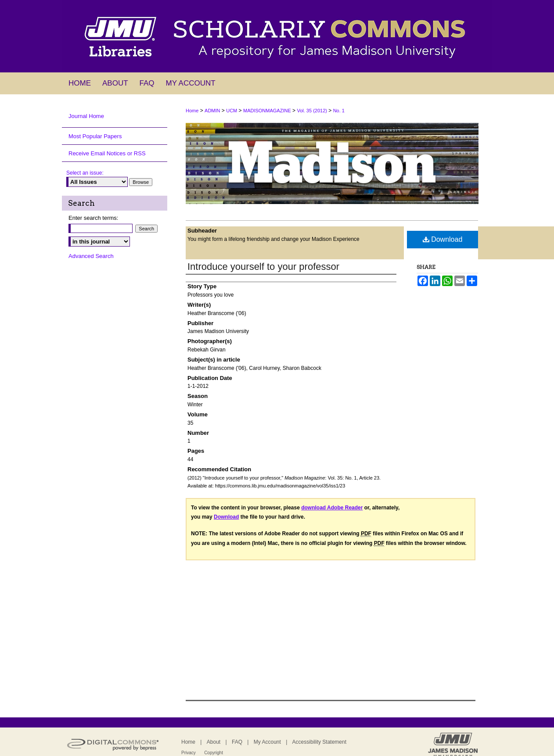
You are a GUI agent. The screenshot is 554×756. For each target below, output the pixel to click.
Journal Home (86, 116)
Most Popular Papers (95, 136)
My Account (267, 742)
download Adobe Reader (332, 508)
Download (443, 239)
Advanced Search (91, 256)
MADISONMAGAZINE (267, 111)
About (214, 742)
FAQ (237, 742)
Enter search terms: (93, 218)
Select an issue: (85, 173)
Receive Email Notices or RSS (107, 153)
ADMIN (212, 111)
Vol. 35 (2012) (312, 111)
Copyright (214, 753)
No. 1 (339, 111)
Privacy (189, 753)
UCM (232, 111)
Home (192, 111)
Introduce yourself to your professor (263, 267)
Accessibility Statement (319, 742)
